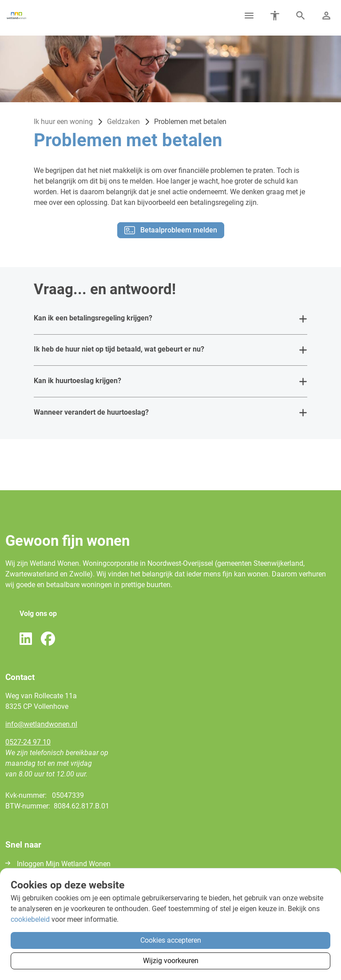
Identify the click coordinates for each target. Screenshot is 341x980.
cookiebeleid (30, 919)
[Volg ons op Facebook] (48, 639)
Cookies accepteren (171, 940)
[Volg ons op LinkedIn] (26, 639)
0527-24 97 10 (28, 742)
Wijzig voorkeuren (171, 961)
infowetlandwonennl (41, 724)
